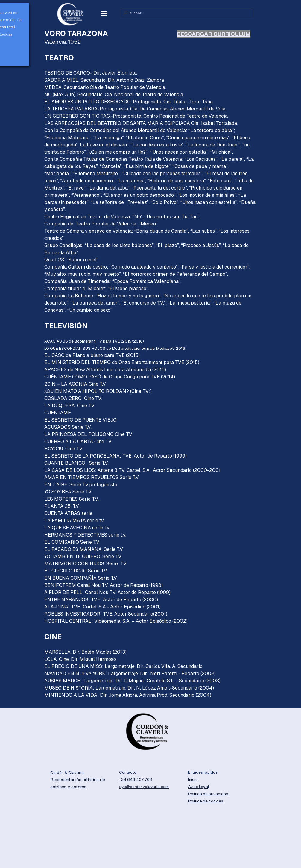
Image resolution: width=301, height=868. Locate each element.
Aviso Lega (198, 787)
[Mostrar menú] (104, 13)
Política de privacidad (208, 794)
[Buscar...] (187, 13)
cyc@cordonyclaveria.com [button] (144, 787)
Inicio (193, 780)
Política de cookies (206, 801)
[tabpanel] (150, 367)
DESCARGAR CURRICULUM (214, 34)
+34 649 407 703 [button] (136, 780)
